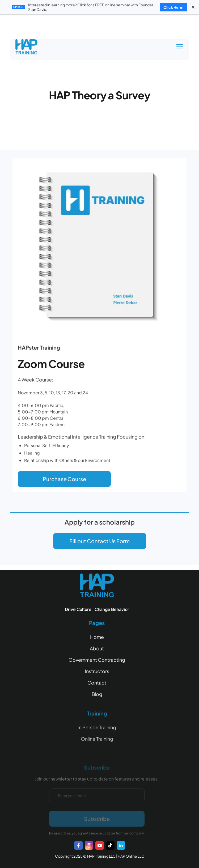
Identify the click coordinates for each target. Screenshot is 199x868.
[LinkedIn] (121, 845)
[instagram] (89, 845)
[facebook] (78, 845)
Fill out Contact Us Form (100, 541)
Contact (97, 684)
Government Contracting (97, 661)
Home (97, 638)
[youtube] (100, 845)
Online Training (97, 749)
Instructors (97, 673)
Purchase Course (64, 480)
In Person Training (97, 738)
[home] (32, 47)
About (97, 650)
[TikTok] (110, 845)
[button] (179, 47)
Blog (97, 695)
